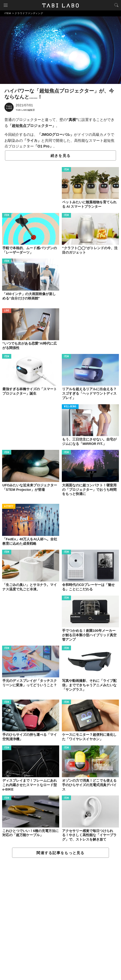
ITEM (66, 170)
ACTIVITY (9, 507)
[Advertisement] (60, 919)
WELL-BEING (70, 407)
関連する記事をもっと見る (60, 853)
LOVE (7, 311)
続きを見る (60, 156)
